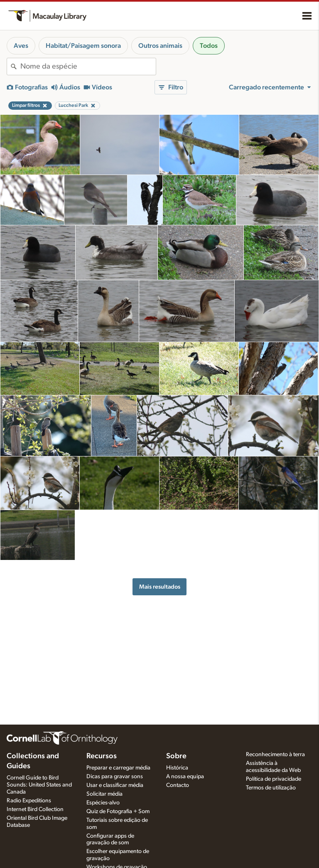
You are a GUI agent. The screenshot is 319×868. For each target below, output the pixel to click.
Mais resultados (160, 587)
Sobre (176, 756)
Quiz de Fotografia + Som (118, 811)
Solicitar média (104, 794)
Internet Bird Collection (35, 809)
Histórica (177, 768)
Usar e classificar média (115, 785)
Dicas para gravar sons (115, 777)
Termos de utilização (271, 788)
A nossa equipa (185, 777)
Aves (21, 46)
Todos (209, 46)
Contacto (178, 785)
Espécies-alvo (103, 803)
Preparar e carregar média (118, 768)
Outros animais (160, 46)
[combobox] (88, 67)
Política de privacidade (274, 779)
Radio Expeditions (29, 801)
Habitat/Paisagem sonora (83, 46)
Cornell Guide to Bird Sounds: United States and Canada (39, 785)
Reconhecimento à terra (275, 755)
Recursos (102, 756)
